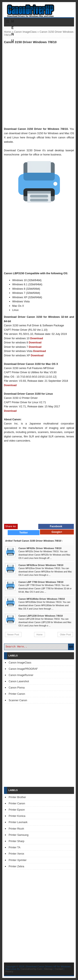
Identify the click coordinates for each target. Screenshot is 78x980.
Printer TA (15, 847)
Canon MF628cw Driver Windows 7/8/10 (41, 565)
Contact (59, 969)
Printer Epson (17, 810)
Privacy (9, 971)
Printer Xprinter (18, 860)
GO (71, 647)
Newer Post (13, 635)
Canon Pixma (17, 688)
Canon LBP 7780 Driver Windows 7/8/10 (41, 582)
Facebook (56, 526)
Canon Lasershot (19, 681)
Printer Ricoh (16, 829)
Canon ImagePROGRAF (23, 669)
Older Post (65, 635)
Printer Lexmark (18, 822)
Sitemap (48, 969)
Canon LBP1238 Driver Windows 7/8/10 (41, 616)
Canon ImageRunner (21, 675)
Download (37, 338)
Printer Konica (17, 816)
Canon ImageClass (25, 32)
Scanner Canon (18, 700)
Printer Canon (17, 694)
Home (7, 32)
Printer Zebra (17, 866)
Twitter (24, 533)
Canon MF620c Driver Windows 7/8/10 (40, 548)
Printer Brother (17, 797)
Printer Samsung (19, 835)
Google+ (57, 532)
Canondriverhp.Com (31, 969)
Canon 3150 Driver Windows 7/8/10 (30, 42)
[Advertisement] (39, 85)
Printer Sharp (17, 841)
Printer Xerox (17, 854)
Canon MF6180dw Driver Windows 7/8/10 (42, 599)
